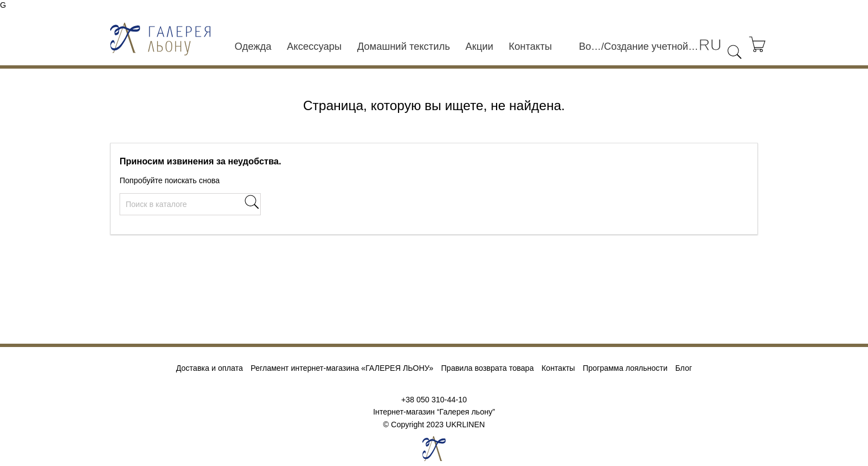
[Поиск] (190, 204)
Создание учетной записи (651, 46)
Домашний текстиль (404, 46)
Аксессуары (314, 46)
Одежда (253, 46)
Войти (590, 46)
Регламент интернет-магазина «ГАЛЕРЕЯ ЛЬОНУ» (342, 368)
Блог (684, 368)
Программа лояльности (625, 368)
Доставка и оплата (210, 368)
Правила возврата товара (487, 368)
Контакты (530, 46)
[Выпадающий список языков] (710, 45)
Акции (479, 46)
